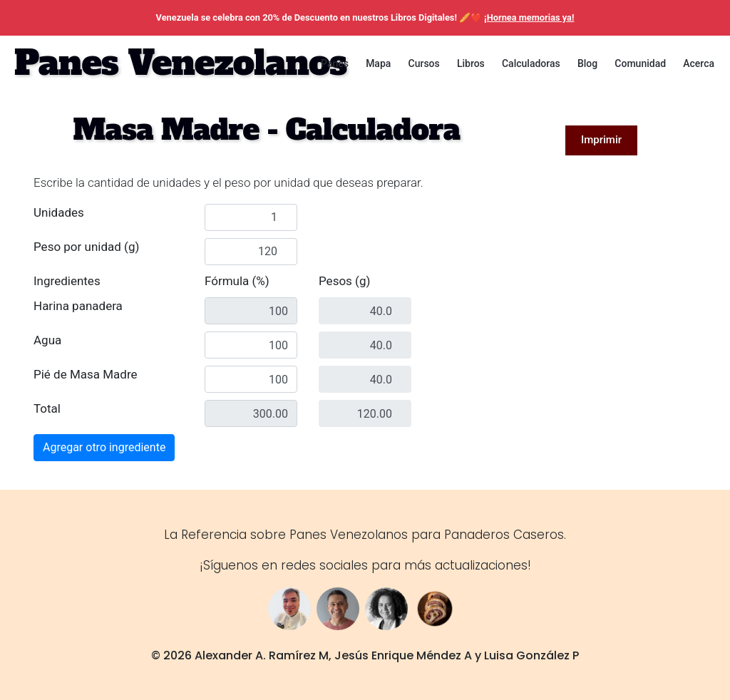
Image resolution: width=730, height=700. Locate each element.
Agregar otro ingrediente (104, 447)
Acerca (699, 63)
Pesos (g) (344, 281)
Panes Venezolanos (180, 63)
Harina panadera (78, 306)
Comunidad (640, 63)
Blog (587, 63)
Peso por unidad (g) (86, 247)
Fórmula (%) (237, 281)
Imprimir (601, 140)
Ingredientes (67, 281)
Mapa (378, 63)
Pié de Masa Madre (86, 374)
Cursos (424, 63)
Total (47, 408)
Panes (335, 63)
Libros (471, 63)
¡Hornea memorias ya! (529, 17)
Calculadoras (531, 63)
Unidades (59, 212)
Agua (47, 340)
